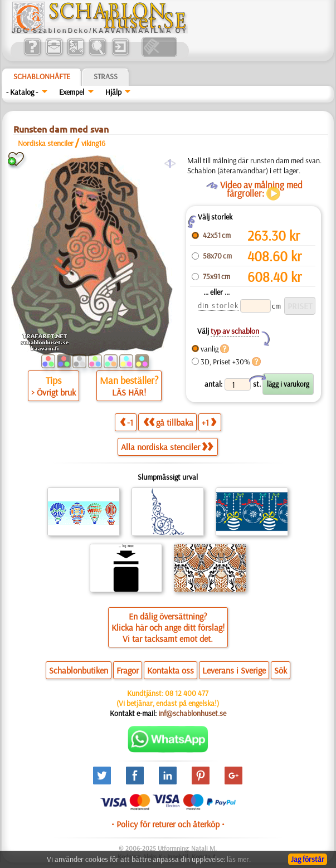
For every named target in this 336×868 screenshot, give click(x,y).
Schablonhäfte (42, 76)
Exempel (72, 92)
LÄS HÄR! (129, 392)
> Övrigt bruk (53, 392)
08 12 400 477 (187, 693)
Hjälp (113, 92)
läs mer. (239, 859)
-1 (126, 422)
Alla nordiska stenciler (167, 447)
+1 (209, 422)
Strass (106, 76)
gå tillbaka (168, 422)
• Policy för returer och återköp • (168, 824)
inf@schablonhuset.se (192, 713)
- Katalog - (22, 92)
